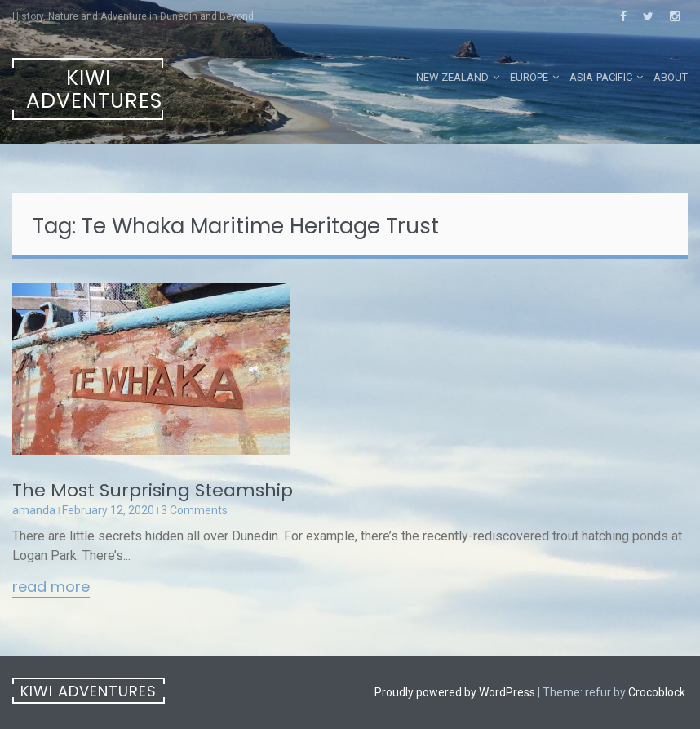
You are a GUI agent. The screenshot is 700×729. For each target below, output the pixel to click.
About (671, 77)
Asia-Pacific (601, 77)
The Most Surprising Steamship (153, 490)
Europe (529, 77)
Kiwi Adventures (94, 89)
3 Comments (194, 510)
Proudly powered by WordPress (455, 692)
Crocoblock (657, 692)
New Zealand (452, 77)
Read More (51, 588)
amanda (34, 510)
